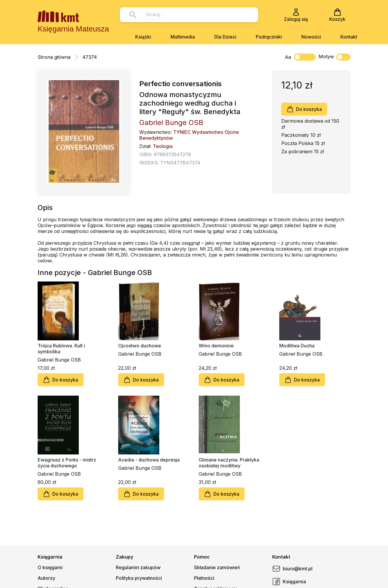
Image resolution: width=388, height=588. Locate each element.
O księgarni (50, 567)
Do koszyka (304, 109)
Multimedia (183, 37)
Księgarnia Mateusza (73, 29)
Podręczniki (269, 37)
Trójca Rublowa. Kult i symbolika (61, 349)
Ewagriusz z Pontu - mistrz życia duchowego (67, 463)
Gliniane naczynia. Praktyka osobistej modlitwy (229, 463)
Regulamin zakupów (138, 567)
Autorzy (46, 578)
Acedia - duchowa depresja (149, 460)
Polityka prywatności (139, 578)
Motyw (335, 57)
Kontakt (349, 37)
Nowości (311, 37)
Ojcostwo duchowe (140, 346)
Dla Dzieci (225, 37)
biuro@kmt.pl (292, 569)
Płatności (204, 578)
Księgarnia (289, 582)
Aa (288, 57)
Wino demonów (216, 346)
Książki (143, 37)
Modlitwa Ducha (297, 346)
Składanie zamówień (217, 567)
